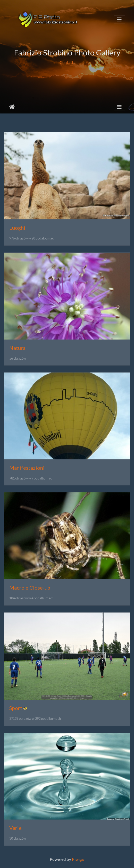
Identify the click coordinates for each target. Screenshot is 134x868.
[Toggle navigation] (119, 19)
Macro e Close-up (30, 588)
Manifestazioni (27, 468)
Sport (16, 708)
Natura (17, 348)
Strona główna (12, 107)
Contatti (67, 62)
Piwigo (78, 859)
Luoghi (17, 228)
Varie (15, 828)
